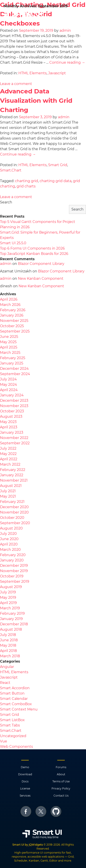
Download (25, 774)
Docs (25, 781)
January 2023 (12, 432)
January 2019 (11, 619)
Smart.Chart (11, 170)
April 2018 (8, 651)
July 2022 (8, 448)
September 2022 (15, 443)
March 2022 (10, 464)
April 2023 (9, 427)
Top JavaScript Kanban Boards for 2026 (34, 254)
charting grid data (55, 181)
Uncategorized (13, 736)
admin (65, 31)
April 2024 (9, 390)
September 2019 (15, 582)
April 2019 (8, 603)
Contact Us (61, 796)
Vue (4, 741)
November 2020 (14, 512)
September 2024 (15, 374)
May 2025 (8, 342)
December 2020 (14, 507)
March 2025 (10, 353)
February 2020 (13, 555)
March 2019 (10, 608)
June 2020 (9, 539)
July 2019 (8, 592)
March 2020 (10, 550)
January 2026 (12, 315)
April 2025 (9, 347)
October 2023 (12, 411)
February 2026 (13, 310)
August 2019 (11, 587)
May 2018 (8, 645)
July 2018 (8, 635)
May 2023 (8, 422)
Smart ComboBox (16, 704)
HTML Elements (32, 73)
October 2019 (12, 576)
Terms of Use (61, 781)
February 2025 (13, 358)
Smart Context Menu (19, 709)
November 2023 (14, 406)
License (25, 788)
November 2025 (14, 321)
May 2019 (8, 597)
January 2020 (12, 560)
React (5, 683)
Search (6, 202)
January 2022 (12, 475)
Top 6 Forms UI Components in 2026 (32, 248)
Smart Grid (58, 165)
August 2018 (11, 629)
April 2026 (9, 299)
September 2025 (15, 331)
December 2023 (14, 401)
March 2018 (10, 656)
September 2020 (15, 523)
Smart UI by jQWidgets (28, 845)
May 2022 (8, 454)
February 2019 (12, 613)
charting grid (27, 181)
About (61, 774)
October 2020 (12, 518)
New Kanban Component (41, 279)
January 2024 (12, 395)
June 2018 (9, 640)
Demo (25, 767)
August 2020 (11, 528)
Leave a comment (16, 84)
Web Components (16, 747)
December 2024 (14, 369)
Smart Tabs (10, 725)
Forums (61, 767)
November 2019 (14, 571)
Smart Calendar (14, 699)
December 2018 (14, 624)
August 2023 (11, 416)
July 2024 (8, 379)
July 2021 (8, 491)
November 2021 (14, 480)
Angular (7, 667)
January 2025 (12, 363)
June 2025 (9, 337)
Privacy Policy (61, 788)
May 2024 (9, 385)
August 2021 (11, 486)
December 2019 (14, 566)
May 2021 (8, 496)
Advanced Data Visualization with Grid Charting (36, 100)
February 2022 (13, 470)
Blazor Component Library (41, 264)
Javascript (57, 73)
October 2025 (12, 326)
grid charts (26, 186)
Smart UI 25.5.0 (13, 243)
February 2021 (12, 502)
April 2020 (9, 544)
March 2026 (10, 305)
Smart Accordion (15, 688)
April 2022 (9, 459)
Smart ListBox (12, 720)
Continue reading (67, 62)
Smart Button (12, 693)
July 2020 (8, 534)
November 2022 (14, 438)
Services (25, 796)
